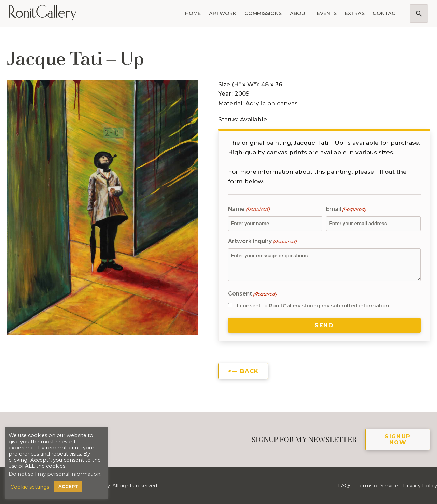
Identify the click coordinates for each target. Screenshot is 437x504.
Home (193, 13)
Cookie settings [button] (30, 487)
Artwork (223, 13)
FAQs (345, 486)
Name (249, 209)
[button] (419, 13)
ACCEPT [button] (68, 486)
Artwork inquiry (262, 241)
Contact (386, 13)
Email (346, 209)
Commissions (263, 13)
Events (327, 13)
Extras (355, 13)
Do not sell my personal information (54, 474)
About (299, 13)
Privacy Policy (420, 486)
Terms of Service (377, 486)
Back (249, 371)
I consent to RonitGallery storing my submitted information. (314, 306)
